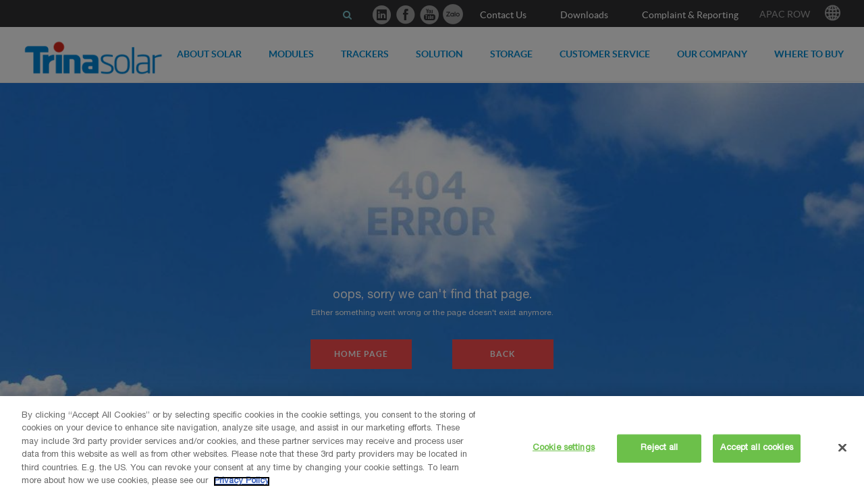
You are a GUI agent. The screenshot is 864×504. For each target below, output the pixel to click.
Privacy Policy (242, 481)
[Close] (842, 447)
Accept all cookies (756, 448)
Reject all (659, 448)
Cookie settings (564, 448)
